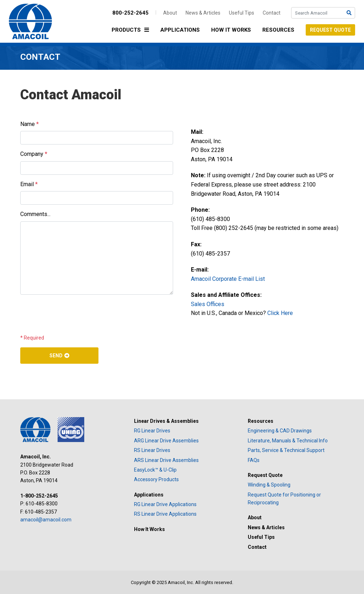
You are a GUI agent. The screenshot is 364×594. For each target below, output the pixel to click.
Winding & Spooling (269, 485)
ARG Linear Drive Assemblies (166, 441)
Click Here (280, 313)
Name (30, 124)
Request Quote (330, 30)
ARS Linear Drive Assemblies (166, 460)
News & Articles (203, 13)
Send (56, 356)
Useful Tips (242, 13)
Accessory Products (156, 479)
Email (29, 184)
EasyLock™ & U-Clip (155, 470)
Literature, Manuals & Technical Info (288, 441)
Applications (180, 30)
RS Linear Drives (152, 450)
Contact (272, 13)
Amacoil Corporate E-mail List (228, 279)
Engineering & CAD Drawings (280, 431)
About (170, 13)
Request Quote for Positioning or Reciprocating (284, 499)
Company (34, 154)
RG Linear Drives (152, 431)
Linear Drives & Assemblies (166, 421)
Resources (278, 30)
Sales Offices (208, 304)
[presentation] (74, 314)
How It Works (231, 30)
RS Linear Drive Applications (165, 514)
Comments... (35, 214)
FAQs (254, 460)
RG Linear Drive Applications (165, 504)
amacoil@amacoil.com (46, 520)
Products (132, 30)
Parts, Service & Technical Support (286, 450)
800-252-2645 (130, 13)
